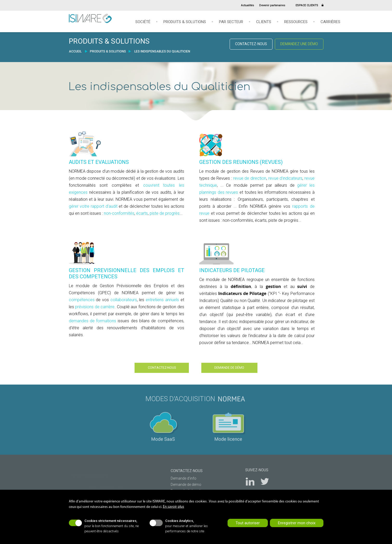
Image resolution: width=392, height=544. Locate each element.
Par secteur (231, 22)
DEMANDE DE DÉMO (241, 367)
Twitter (268, 480)
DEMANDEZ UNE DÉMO (299, 44)
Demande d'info (181, 476)
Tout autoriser (248, 523)
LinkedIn (253, 480)
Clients (264, 22)
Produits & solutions (185, 22)
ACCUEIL (76, 51)
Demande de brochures (187, 488)
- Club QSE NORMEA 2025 (97, 484)
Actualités (248, 5)
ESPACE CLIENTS (310, 5)
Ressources (296, 22)
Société (143, 22)
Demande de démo (183, 482)
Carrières (330, 22)
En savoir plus (174, 507)
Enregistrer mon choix (297, 523)
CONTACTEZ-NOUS (251, 44)
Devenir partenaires (272, 5)
